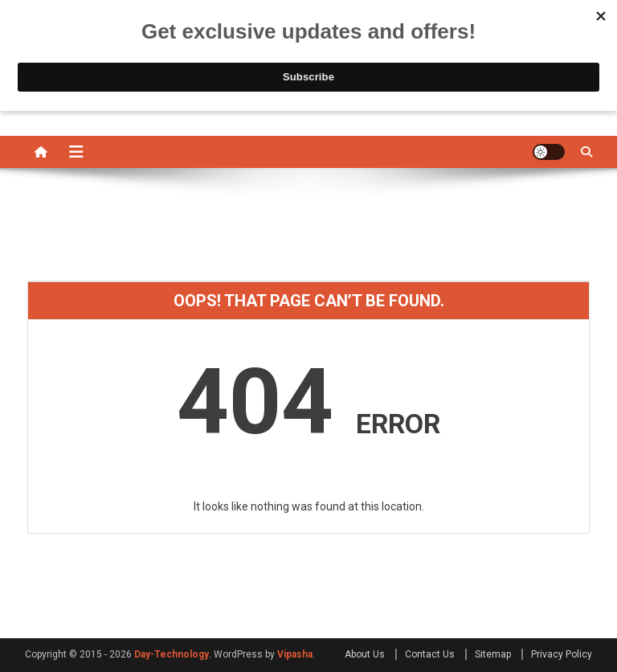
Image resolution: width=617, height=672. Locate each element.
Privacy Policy (562, 654)
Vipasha (295, 654)
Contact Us (430, 654)
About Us (365, 654)
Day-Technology (172, 654)
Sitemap (493, 654)
